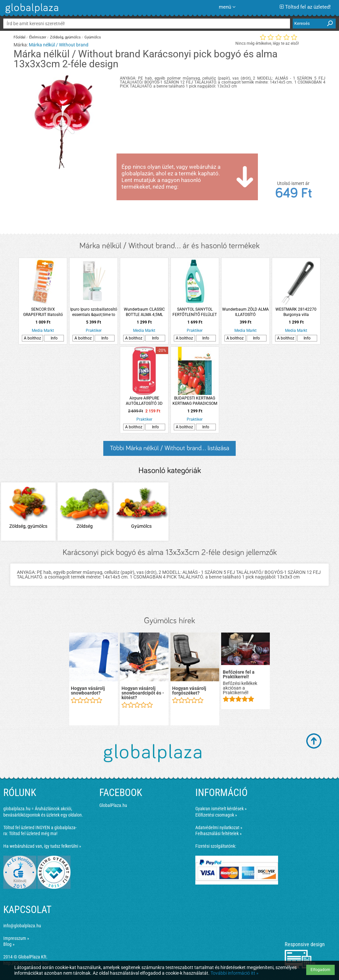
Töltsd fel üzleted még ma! (33, 833)
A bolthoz (32, 338)
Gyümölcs (93, 37)
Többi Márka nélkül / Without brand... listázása (169, 448)
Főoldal (20, 37)
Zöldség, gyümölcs (65, 37)
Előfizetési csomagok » (216, 815)
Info (54, 338)
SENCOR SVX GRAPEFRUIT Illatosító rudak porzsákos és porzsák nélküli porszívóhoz (43, 312)
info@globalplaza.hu (22, 926)
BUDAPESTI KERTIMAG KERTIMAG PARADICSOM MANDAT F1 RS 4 (195, 401)
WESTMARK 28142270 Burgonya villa (296, 312)
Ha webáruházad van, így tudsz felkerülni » (42, 846)
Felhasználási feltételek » (218, 833)
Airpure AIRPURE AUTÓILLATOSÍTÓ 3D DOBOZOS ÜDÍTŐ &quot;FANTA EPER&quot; (144, 401)
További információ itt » (235, 973)
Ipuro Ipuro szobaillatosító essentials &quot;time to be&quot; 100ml (94, 312)
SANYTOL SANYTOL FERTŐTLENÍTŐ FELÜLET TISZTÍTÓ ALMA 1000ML (195, 312)
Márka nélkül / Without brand (59, 45)
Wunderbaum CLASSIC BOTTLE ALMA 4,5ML (144, 312)
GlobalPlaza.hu (113, 805)
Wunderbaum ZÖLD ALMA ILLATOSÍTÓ (245, 312)
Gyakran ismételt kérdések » (221, 809)
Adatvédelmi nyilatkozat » (219, 827)
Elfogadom (320, 970)
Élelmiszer (38, 37)
